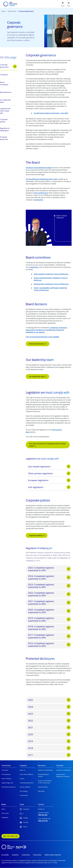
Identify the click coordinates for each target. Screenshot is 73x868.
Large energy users (7, 783)
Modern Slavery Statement (53, 855)
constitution (38, 200)
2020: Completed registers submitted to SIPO (49, 611)
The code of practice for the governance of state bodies (47, 445)
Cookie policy (26, 855)
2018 (49, 748)
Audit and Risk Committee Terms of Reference (51, 274)
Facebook (24, 810)
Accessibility (5, 855)
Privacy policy (37, 855)
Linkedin (24, 818)
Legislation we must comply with (8, 111)
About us (22, 770)
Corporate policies (37, 535)
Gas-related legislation (49, 466)
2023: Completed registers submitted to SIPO (49, 586)
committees (34, 267)
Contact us (41, 809)
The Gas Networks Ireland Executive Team (41, 179)
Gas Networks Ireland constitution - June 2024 (51, 113)
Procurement (24, 795)
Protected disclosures (8, 138)
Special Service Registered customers (63, 775)
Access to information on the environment (45, 782)
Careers (22, 779)
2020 (49, 734)
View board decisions (38, 344)
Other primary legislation (49, 473)
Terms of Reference (41, 193)
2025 (49, 700)
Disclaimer (15, 855)
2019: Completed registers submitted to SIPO (49, 619)
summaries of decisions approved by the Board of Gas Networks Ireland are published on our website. (46, 330)
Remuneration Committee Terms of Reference (51, 284)
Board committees (8, 84)
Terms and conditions (26, 774)
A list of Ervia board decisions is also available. (43, 337)
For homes (5, 770)
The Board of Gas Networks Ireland (39, 168)
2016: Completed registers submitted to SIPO (49, 645)
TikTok (23, 827)
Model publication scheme (43, 775)
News (3, 809)
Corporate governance (8, 66)
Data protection (43, 787)
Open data (41, 791)
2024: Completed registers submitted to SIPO (49, 577)
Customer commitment (63, 770)
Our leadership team (37, 376)
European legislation (49, 480)
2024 (49, 707)
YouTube (24, 823)
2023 (49, 714)
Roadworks (5, 817)
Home (3, 11)
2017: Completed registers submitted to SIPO (49, 636)
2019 (49, 741)
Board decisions (8, 93)
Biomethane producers (9, 787)
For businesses (6, 774)
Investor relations (25, 787)
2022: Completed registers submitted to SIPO (49, 594)
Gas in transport (6, 779)
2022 (49, 721)
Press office (5, 813)
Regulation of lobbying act (8, 130)
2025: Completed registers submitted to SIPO (49, 569)
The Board (8, 75)
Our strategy (24, 791)
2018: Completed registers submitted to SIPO (49, 628)
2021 (49, 727)
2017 (49, 755)
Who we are (12, 11)
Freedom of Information (45, 770)
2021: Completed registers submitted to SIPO (49, 603)
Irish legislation (49, 487)
